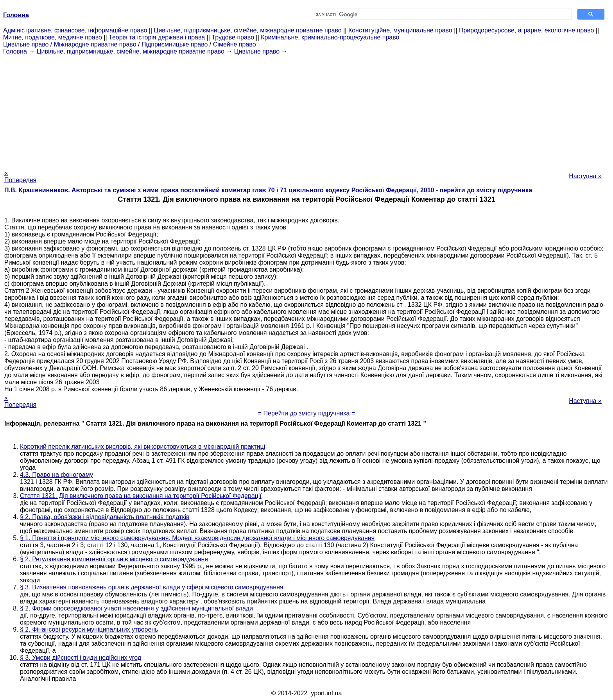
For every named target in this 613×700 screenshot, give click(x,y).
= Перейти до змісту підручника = (307, 413)
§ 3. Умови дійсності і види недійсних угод (81, 658)
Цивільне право (26, 44)
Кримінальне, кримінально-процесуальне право (330, 37)
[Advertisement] (306, 110)
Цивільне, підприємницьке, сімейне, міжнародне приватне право (248, 30)
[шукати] (441, 14)
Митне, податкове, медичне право (53, 37)
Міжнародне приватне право (95, 44)
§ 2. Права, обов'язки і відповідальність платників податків (105, 517)
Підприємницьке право (175, 44)
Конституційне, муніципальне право (400, 30)
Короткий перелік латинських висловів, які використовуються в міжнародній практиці (142, 447)
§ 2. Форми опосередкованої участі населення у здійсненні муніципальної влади (136, 608)
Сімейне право (235, 44)
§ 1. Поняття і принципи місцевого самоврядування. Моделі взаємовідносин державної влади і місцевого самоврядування (197, 538)
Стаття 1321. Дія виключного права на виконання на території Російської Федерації (141, 496)
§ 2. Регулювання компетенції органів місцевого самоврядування (114, 559)
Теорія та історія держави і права (157, 37)
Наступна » (585, 176)
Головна (15, 51)
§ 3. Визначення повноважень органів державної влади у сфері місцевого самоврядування (152, 587)
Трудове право (233, 37)
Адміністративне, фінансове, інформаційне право (75, 30)
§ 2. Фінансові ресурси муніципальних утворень (89, 629)
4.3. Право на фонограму (56, 475)
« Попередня (20, 176)
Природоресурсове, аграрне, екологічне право (526, 30)
